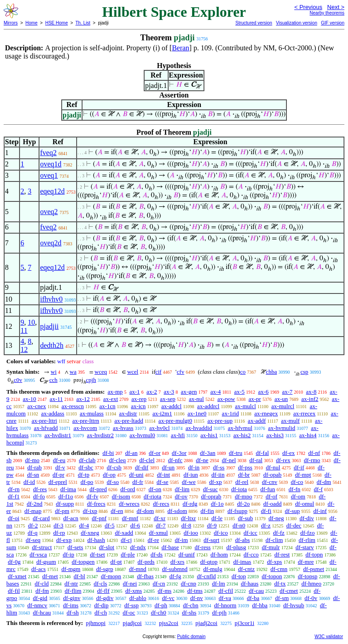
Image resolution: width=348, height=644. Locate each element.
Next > (336, 7)
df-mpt (303, 475)
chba (272, 372)
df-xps (274, 562)
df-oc (129, 612)
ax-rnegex (266, 413)
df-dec (294, 525)
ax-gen (189, 392)
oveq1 (49, 175)
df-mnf (130, 518)
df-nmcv (37, 605)
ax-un (281, 399)
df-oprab (211, 496)
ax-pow (226, 399)
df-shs (189, 612)
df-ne (202, 460)
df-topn (314, 554)
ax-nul (196, 399)
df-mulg (213, 569)
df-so (113, 482)
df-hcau (42, 612)
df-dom (145, 511)
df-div (307, 518)
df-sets (75, 547)
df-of (271, 496)
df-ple (128, 554)
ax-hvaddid (198, 428)
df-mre (306, 562)
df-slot (106, 547)
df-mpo (243, 496)
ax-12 (83, 399)
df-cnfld (206, 576)
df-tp (84, 475)
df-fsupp (237, 511)
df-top (239, 576)
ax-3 (169, 392)
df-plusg (236, 547)
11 (24, 330)
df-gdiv (105, 598)
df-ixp (90, 511)
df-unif (187, 554)
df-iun (191, 475)
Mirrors (11, 23)
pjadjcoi (132, 623)
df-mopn (111, 576)
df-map (33, 511)
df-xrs (177, 562)
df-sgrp (105, 569)
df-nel (229, 460)
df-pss (245, 467)
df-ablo (138, 598)
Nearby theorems (327, 13)
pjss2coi (169, 623)
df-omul (304, 504)
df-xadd (124, 533)
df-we (188, 482)
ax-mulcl (246, 406)
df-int (163, 475)
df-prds (146, 562)
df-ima (68, 489)
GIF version (333, 23)
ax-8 (311, 392)
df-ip (68, 554)
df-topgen (83, 562)
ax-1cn (107, 406)
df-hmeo (311, 583)
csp (304, 372)
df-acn (71, 518)
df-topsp (307, 576)
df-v (60, 467)
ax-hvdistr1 (58, 435)
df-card (41, 518)
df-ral (256, 460)
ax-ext (111, 399)
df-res (40, 489)
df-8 (186, 525)
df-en (117, 511)
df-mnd (137, 569)
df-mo (32, 460)
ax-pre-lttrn (86, 421)
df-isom (121, 496)
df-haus (249, 583)
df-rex (283, 460)
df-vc (168, 598)
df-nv (197, 598)
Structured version (254, 23)
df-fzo (308, 533)
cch (53, 380)
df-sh (73, 612)
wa (73, 372)
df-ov (181, 496)
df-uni (136, 475)
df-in (194, 467)
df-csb (114, 467)
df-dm (324, 482)
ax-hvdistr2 (100, 435)
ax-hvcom (85, 428)
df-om (298, 496)
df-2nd (35, 504)
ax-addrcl (208, 406)
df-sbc (86, 467)
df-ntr (71, 583)
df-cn (159, 583)
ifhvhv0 (51, 299)
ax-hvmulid (282, 428)
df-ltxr (188, 518)
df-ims (71, 605)
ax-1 (135, 392)
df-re (153, 540)
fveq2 (48, 153)
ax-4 (215, 392)
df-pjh (219, 612)
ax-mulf (290, 421)
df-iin (218, 475)
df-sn (33, 475)
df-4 (84, 525)
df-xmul (159, 533)
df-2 (33, 525)
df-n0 (239, 525)
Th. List (83, 23)
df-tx (280, 583)
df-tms (195, 591)
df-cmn (279, 569)
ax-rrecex (304, 413)
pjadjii (49, 326)
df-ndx (138, 547)
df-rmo (312, 460)
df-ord (128, 489)
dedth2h (52, 345)
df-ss (219, 467)
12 (24, 349)
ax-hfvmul (240, 428)
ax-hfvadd (46, 428)
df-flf (103, 591)
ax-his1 (209, 435)
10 (31, 322)
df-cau (256, 591)
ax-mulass (92, 413)
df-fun (268, 489)
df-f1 (14, 496)
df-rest (282, 554)
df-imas (242, 562)
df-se (163, 482)
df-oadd (272, 504)
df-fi (266, 511)
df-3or (179, 453)
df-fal (262, 453)
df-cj (126, 540)
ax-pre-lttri (44, 421)
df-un (168, 467)
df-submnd (174, 569)
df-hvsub (294, 605)
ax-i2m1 (162, 413)
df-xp (215, 482)
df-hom (219, 554)
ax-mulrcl (283, 406)
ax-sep (168, 399)
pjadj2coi (206, 623)
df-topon (272, 576)
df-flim (73, 591)
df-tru (236, 453)
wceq (101, 372)
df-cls (101, 583)
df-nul (273, 467)
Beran (180, 48)
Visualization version (297, 23)
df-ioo (191, 533)
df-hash (96, 540)
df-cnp (188, 583)
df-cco (251, 554)
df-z (266, 525)
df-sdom (177, 511)
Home (31, 23)
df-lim (182, 489)
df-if (299, 467)
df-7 (161, 525)
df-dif (142, 467)
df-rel (242, 482)
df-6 (135, 525)
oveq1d (51, 164)
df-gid (40, 598)
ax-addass (53, 413)
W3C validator (329, 637)
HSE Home (57, 23)
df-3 (58, 525)
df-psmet (314, 569)
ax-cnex (36, 406)
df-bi (108, 453)
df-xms (133, 591)
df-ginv (72, 598)
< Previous (308, 7)
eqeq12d (52, 191)
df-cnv (270, 482)
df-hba (260, 605)
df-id (29, 482)
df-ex (288, 453)
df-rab (34, 467)
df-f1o (66, 496)
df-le (217, 518)
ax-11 (56, 399)
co (243, 372)
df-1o (217, 504)
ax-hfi (178, 435)
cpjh (91, 380)
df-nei (130, 583)
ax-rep (139, 399)
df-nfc (175, 460)
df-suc (210, 489)
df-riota (152, 496)
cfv (181, 372)
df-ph (161, 605)
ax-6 (263, 392)
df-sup (292, 511)
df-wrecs (129, 504)
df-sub (245, 518)
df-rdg (190, 504)
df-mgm (71, 569)
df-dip (101, 605)
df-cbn (191, 605)
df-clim (274, 540)
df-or (155, 453)
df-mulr (271, 547)
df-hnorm (225, 605)
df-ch (101, 612)
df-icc (251, 533)
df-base (170, 547)
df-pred (98, 489)
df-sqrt (211, 540)
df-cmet (289, 591)
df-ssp (131, 605)
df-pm (62, 511)
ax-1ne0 (197, 413)
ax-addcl (172, 406)
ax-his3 (275, 435)
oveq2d (51, 243)
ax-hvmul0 (142, 435)
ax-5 (239, 392)
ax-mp (115, 392)
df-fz (279, 533)
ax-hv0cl (159, 428)
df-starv (304, 547)
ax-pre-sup (220, 421)
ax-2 (152, 392)
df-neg (276, 518)
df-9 (212, 525)
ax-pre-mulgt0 (175, 421)
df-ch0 (159, 612)
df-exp (64, 540)
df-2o (243, 504)
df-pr (58, 475)
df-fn (295, 489)
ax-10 (29, 399)
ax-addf (257, 421)
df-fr (138, 482)
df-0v (311, 598)
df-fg (175, 576)
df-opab (272, 475)
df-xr (159, 518)
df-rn (14, 489)
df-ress (202, 547)
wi (54, 372)
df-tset (97, 554)
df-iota (239, 489)
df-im (181, 540)
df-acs (39, 569)
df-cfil (226, 591)
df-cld (42, 583)
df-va (225, 598)
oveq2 (49, 212)
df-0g (14, 562)
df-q (33, 533)
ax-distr (128, 413)
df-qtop (209, 562)
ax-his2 (242, 435)
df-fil (14, 591)
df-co (297, 482)
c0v (18, 380)
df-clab (87, 460)
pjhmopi (95, 623)
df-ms (164, 591)
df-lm (219, 583)
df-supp (65, 504)
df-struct (42, 547)
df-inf (320, 511)
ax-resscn (73, 406)
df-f (319, 489)
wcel (133, 372)
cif (159, 372)
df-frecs (96, 504)
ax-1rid (231, 413)
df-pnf (99, 518)
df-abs (243, 540)
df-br (244, 475)
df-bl (80, 576)
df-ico (221, 533)
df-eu (59, 460)
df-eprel (58, 482)
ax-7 (287, 392)
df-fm (42, 591)
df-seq (33, 540)
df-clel (147, 460)
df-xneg (90, 533)
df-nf (314, 453)
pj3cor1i (244, 623)
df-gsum (46, 562)
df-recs (161, 504)
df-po (87, 482)
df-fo (39, 496)
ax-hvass (123, 428)
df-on (155, 489)
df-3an (208, 453)
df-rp (59, 533)
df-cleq (118, 460)
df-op (109, 475)
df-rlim (307, 540)
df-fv (92, 496)
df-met (50, 576)
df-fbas (145, 576)
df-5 (110, 525)
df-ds (157, 554)
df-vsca (38, 554)
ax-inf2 (310, 399)
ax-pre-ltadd (129, 421)
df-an (131, 453)
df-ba (253, 598)
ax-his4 (308, 435)
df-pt (116, 562)
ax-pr (254, 399)
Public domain (191, 637)
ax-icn (138, 406)
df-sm (282, 598)
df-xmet (17, 576)
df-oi (13, 518)
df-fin (208, 511)
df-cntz (246, 569)
